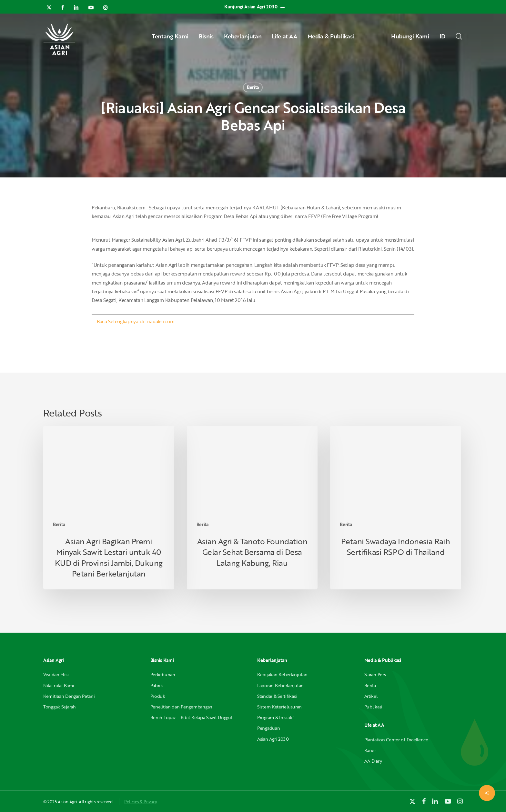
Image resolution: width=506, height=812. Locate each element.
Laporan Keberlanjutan (280, 685)
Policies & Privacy (141, 802)
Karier (370, 750)
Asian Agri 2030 (273, 739)
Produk (158, 696)
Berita (253, 87)
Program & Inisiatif (276, 717)
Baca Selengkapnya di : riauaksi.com (136, 321)
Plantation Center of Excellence (396, 740)
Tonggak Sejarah (60, 707)
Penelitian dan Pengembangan (181, 707)
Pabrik (157, 685)
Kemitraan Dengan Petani (69, 696)
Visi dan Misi (56, 674)
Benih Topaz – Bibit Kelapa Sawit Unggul (191, 717)
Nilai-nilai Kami (59, 685)
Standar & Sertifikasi (277, 696)
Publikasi (373, 707)
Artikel (371, 696)
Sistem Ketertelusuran (279, 707)
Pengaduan (268, 728)
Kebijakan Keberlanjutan (282, 674)
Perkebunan (163, 674)
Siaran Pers (375, 674)
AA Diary (373, 761)
